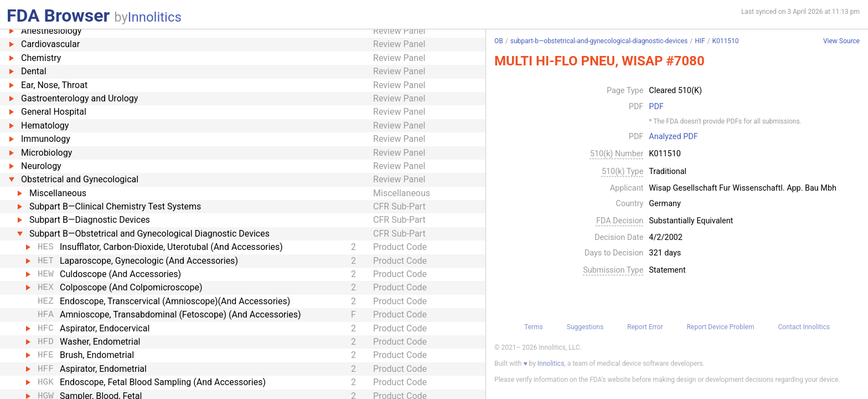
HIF (700, 41)
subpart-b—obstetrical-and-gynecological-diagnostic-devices (599, 41)
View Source (841, 41)
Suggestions (585, 327)
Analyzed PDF (673, 137)
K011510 (726, 41)
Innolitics (155, 17)
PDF (656, 107)
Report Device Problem (720, 327)
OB (499, 41)
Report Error (645, 327)
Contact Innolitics (804, 327)
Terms (534, 327)
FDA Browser (58, 16)
